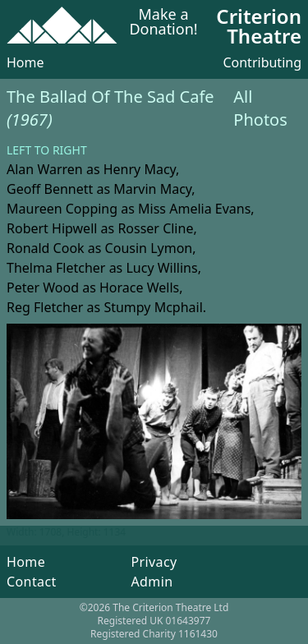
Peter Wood (43, 287)
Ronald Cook (46, 248)
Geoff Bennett (50, 189)
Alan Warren (45, 169)
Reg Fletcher (45, 307)
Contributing (262, 62)
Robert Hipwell (52, 228)
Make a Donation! (163, 23)
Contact (32, 582)
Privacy (154, 562)
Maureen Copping (62, 209)
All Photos (260, 108)
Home (25, 62)
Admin (152, 582)
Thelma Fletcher (56, 268)
